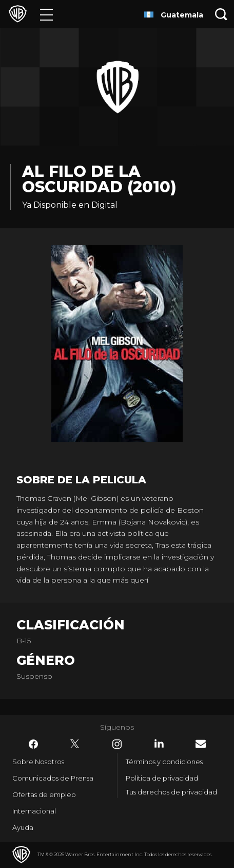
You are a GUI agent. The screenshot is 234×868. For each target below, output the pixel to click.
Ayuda (23, 827)
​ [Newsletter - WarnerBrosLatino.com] (201, 744)
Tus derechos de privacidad (171, 792)
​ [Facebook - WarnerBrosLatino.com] (33, 744)
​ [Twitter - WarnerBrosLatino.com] (75, 744)
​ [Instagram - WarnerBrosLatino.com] (117, 744)
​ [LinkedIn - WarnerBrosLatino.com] (159, 744)
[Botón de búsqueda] (221, 14)
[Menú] (46, 14)
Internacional (34, 811)
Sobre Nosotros (38, 762)
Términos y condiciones (164, 762)
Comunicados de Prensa (53, 778)
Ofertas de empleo (44, 794)
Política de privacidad (162, 778)
